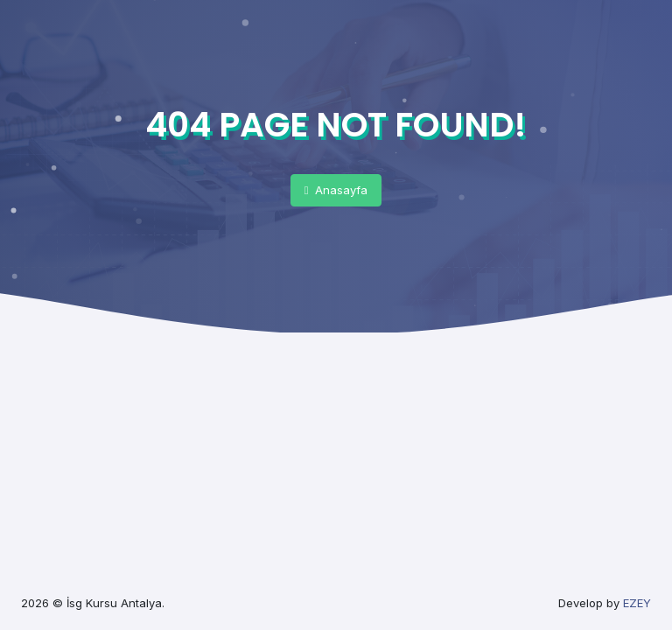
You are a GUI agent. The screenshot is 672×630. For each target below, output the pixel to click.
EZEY (637, 603)
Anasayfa (336, 190)
